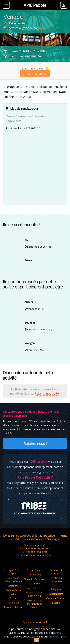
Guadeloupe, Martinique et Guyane (35, 604)
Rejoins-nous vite (47, 393)
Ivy (41, 28)
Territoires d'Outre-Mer (56, 580)
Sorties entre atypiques (35, 552)
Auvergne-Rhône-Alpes (13, 572)
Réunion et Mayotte (56, 572)
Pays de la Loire (35, 588)
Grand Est (13, 603)
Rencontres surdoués (35, 545)
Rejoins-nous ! (35, 444)
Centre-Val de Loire (13, 592)
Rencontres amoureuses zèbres (35, 548)
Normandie (35, 575)
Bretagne (13, 586)
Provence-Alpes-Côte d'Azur (35, 594)
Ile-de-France (35, 570)
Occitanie (35, 584)
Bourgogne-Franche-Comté (13, 580)
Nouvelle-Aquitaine (35, 579)
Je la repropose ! (35, 73)
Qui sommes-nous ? (35, 622)
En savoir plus (58, 636)
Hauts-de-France (13, 607)
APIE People (35, 5)
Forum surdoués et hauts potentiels (35, 555)
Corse (13, 598)
